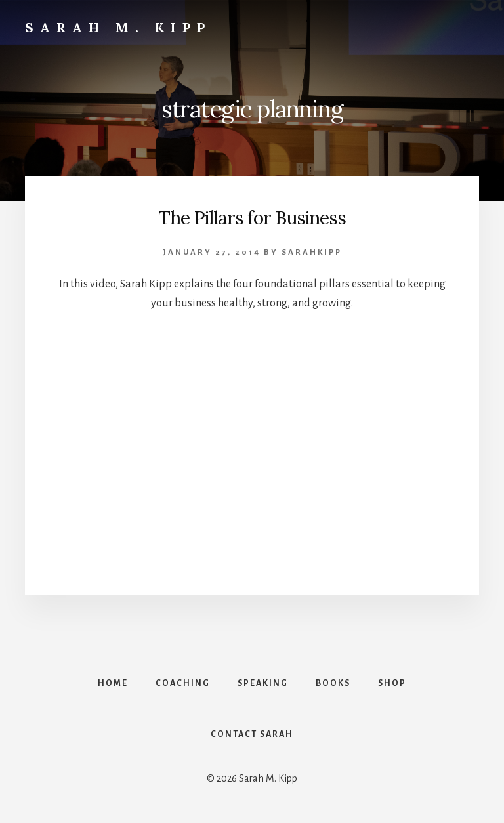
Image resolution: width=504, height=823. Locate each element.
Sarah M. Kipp (118, 27)
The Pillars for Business (252, 218)
